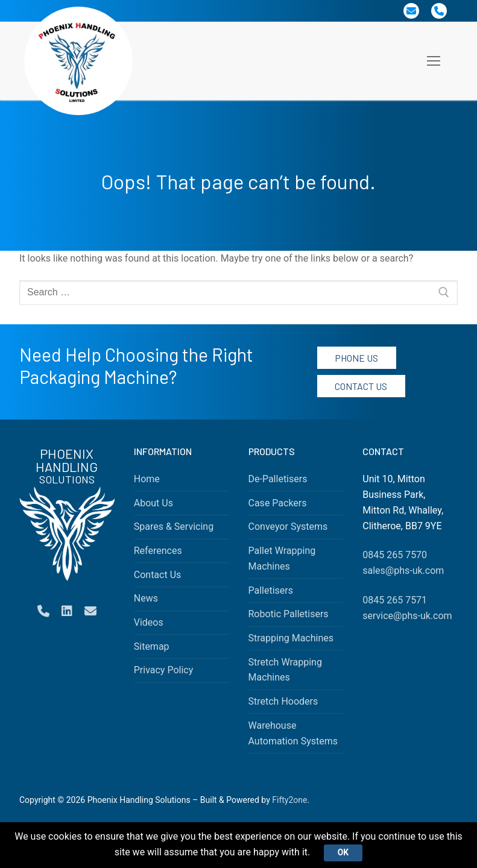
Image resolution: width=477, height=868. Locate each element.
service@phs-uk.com (407, 616)
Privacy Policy (164, 670)
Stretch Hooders (283, 701)
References (158, 551)
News (146, 598)
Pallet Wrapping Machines (282, 558)
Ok (343, 852)
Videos (149, 622)
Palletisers (271, 590)
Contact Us (361, 386)
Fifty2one (289, 800)
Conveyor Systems (288, 527)
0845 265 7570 (395, 555)
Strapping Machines (291, 638)
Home (147, 479)
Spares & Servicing (174, 527)
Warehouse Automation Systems (293, 733)
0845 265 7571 (395, 600)
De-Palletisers (278, 479)
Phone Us (356, 358)
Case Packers (278, 503)
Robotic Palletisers (289, 614)
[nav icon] (434, 61)
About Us (153, 503)
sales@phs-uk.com (403, 571)
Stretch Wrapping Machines (285, 670)
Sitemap (152, 646)
